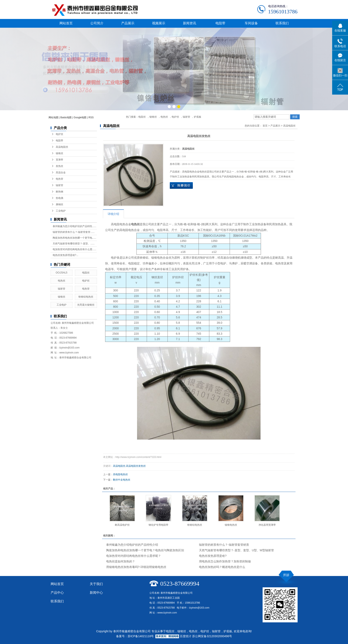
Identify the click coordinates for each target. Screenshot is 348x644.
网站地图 (54, 117)
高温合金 (61, 172)
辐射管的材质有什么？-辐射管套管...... (74, 232)
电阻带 (220, 23)
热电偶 (59, 198)
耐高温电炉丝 (122, 525)
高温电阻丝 (62, 147)
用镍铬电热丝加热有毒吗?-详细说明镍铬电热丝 (136, 567)
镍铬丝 (153, 117)
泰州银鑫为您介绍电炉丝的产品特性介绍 (132, 545)
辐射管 (186, 117)
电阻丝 (142, 117)
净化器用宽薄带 (267, 525)
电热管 (59, 179)
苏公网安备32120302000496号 (212, 636)
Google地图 (80, 117)
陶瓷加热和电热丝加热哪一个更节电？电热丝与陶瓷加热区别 (145, 550)
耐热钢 (59, 192)
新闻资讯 (190, 23)
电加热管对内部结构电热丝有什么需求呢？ (134, 556)
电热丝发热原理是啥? (213, 556)
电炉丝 (175, 117)
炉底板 (198, 117)
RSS (91, 117)
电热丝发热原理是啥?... (66, 255)
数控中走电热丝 (122, 480)
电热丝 (164, 117)
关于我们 (96, 584)
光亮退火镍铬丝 (86, 305)
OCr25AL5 (62, 273)
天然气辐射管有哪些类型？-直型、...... (74, 244)
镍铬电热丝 (231, 525)
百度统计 (186, 636)
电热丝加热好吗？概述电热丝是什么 (222, 567)
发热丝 (59, 166)
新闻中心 (96, 593)
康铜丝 (59, 204)
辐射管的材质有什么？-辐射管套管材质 (224, 545)
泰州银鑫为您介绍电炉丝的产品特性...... (74, 226)
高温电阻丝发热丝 (136, 466)
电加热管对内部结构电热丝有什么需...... (74, 249)
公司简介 (97, 23)
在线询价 (181, 185)
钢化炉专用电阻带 (158, 525)
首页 (265, 126)
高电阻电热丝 (120, 474)
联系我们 (282, 23)
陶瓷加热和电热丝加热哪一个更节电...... (74, 238)
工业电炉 (61, 211)
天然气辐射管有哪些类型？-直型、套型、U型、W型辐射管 (236, 550)
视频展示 (159, 23)
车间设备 (251, 23)
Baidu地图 (66, 117)
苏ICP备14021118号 (141, 636)
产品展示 (128, 23)
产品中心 (57, 593)
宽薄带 (59, 160)
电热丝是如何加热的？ (121, 561)
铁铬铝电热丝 (86, 297)
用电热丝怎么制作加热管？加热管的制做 (225, 561)
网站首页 (66, 23)
